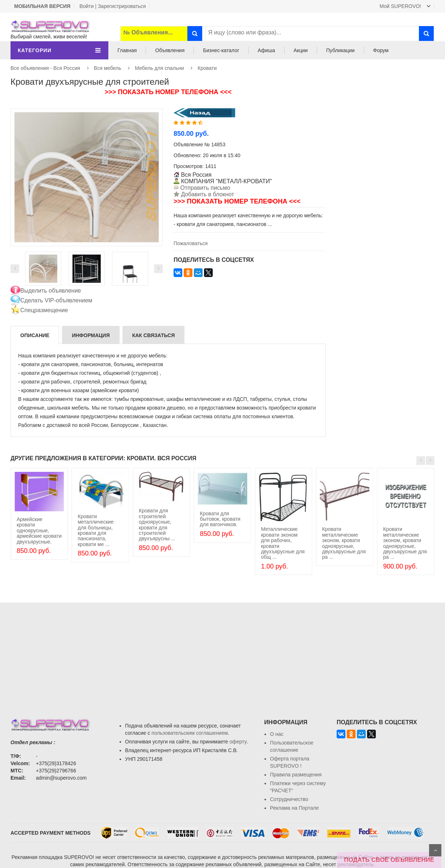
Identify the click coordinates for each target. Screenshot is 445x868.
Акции (301, 50)
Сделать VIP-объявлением (56, 300)
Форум (381, 50)
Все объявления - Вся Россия (45, 68)
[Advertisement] (222, 653)
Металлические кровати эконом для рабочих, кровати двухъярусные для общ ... (283, 543)
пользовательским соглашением (190, 733)
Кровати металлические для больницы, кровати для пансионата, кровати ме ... (95, 530)
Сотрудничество (289, 799)
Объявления (170, 50)
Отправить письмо (204, 188)
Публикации (340, 50)
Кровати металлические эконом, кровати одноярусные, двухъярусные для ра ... (344, 543)
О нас (277, 734)
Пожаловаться (191, 243)
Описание (35, 335)
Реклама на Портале (294, 808)
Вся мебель (108, 68)
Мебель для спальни (159, 68)
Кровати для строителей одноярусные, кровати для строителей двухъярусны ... (157, 525)
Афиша (266, 50)
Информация (91, 335)
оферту (238, 742)
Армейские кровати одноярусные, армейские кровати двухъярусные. (39, 531)
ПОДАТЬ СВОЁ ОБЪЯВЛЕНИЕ (389, 860)
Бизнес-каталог (221, 50)
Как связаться (154, 335)
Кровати (207, 68)
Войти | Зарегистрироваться (113, 6)
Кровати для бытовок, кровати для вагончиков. (220, 519)
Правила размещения (296, 775)
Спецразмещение (44, 310)
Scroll (435, 850)
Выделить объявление (51, 291)
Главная (127, 50)
